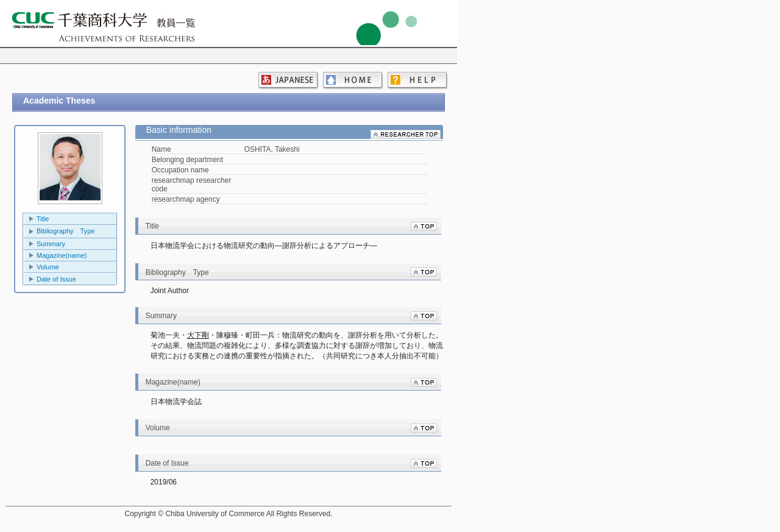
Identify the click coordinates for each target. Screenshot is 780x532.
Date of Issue (56, 279)
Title (43, 219)
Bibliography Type (66, 231)
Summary (51, 244)
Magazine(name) (62, 255)
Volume (48, 267)
